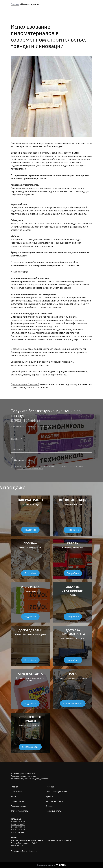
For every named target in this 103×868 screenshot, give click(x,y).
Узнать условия (30, 747)
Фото (13, 796)
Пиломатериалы (18, 806)
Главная (14, 787)
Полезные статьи (54, 811)
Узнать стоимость (73, 703)
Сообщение (17, 449)
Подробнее (30, 530)
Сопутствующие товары (57, 792)
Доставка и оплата (55, 801)
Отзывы (50, 806)
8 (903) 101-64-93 (26, 420)
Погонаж (50, 787)
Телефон (15, 439)
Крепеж (49, 796)
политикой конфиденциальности (30, 469)
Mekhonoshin (32, 851)
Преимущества (18, 801)
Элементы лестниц (19, 811)
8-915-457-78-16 (18, 830)
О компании (16, 792)
